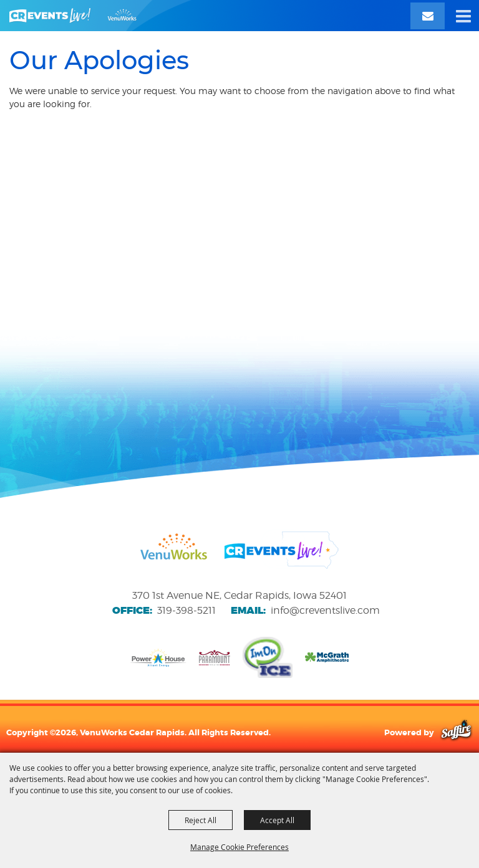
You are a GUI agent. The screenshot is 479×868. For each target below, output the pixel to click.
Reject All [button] (201, 820)
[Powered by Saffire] (456, 732)
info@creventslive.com (325, 610)
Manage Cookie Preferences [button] (239, 847)
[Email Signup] (428, 16)
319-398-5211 (186, 610)
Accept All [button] (277, 820)
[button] (463, 16)
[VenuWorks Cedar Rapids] (73, 16)
